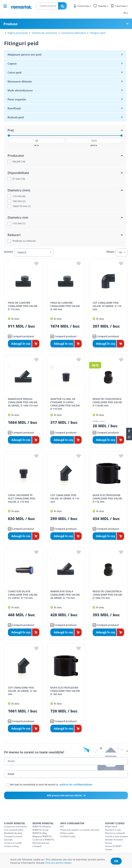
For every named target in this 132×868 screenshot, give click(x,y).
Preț (11, 130)
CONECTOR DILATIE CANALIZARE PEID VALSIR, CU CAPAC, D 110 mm (23, 595)
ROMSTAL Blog (40, 833)
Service (109, 843)
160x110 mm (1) (22, 206)
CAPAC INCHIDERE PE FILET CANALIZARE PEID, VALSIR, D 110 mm (22, 498)
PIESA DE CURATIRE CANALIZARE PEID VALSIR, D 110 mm (23, 306)
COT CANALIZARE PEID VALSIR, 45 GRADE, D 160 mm (22, 691)
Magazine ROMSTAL (42, 836)
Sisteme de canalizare (44, 33)
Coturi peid (14, 72)
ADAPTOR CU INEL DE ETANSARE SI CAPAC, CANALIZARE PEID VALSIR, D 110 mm (65, 404)
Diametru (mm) (19, 190)
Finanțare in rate (113, 830)
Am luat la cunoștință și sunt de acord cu (49, 785)
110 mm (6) (19, 196)
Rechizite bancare (41, 843)
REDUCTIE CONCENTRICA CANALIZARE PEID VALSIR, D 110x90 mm (108, 402)
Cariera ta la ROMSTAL (43, 840)
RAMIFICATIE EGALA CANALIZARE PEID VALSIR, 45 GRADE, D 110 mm (65, 595)
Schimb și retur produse (116, 836)
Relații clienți (111, 827)
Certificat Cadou (68, 836)
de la (37, 145)
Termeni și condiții (13, 843)
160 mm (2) (19, 201)
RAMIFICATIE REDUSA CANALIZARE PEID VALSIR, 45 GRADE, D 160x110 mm (23, 402)
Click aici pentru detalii (58, 863)
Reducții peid (16, 117)
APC (62, 827)
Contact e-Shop (11, 846)
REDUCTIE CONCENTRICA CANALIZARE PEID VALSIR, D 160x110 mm (108, 595)
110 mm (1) (19, 223)
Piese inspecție (17, 99)
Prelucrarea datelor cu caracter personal (80, 830)
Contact (109, 849)
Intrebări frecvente (114, 840)
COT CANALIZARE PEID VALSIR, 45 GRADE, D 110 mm (65, 498)
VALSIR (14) (19, 162)
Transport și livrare (13, 836)
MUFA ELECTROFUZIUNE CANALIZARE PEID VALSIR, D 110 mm (108, 498)
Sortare (9, 252)
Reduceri (14, 235)
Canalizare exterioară (73, 33)
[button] (126, 13)
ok (116, 861)
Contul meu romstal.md (15, 827)
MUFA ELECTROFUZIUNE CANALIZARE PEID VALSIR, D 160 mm (65, 691)
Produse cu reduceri (24, 241)
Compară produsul (21, 336)
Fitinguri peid (98, 33)
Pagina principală (18, 33)
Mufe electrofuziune (20, 90)
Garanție (8, 840)
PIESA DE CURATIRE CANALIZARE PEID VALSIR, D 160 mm (65, 306)
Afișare (110, 252)
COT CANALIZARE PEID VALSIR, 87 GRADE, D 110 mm (107, 306)
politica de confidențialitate (76, 784)
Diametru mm (18, 217)
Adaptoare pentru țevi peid (24, 54)
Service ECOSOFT (113, 846)
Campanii (37, 846)
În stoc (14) (19, 179)
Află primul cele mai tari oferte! (65, 795)
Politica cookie (67, 833)
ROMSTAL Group (40, 830)
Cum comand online (14, 830)
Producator (16, 156)
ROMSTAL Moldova (42, 827)
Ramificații (14, 108)
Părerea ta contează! (115, 833)
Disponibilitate (18, 173)
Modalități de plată (13, 833)
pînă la (94, 145)
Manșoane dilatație (20, 81)
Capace (12, 63)
